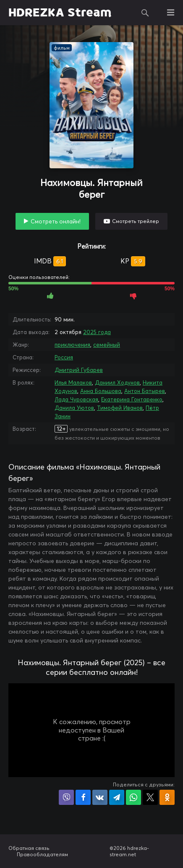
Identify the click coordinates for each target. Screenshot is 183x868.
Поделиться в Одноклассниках (167, 797)
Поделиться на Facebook (83, 797)
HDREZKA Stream (60, 13)
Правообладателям (42, 854)
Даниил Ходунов (117, 382)
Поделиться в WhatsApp (133, 797)
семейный (107, 345)
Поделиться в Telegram (117, 797)
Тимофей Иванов (120, 408)
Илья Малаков (73, 382)
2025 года (97, 332)
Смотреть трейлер (136, 221)
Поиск (145, 13)
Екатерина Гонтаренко (132, 399)
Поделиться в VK (100, 797)
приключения (72, 345)
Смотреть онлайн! (56, 221)
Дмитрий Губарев (79, 370)
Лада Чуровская (76, 399)
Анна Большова (101, 391)
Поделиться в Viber (66, 797)
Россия (64, 357)
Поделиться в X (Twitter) (150, 797)
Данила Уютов (74, 408)
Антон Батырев (145, 391)
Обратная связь (29, 848)
